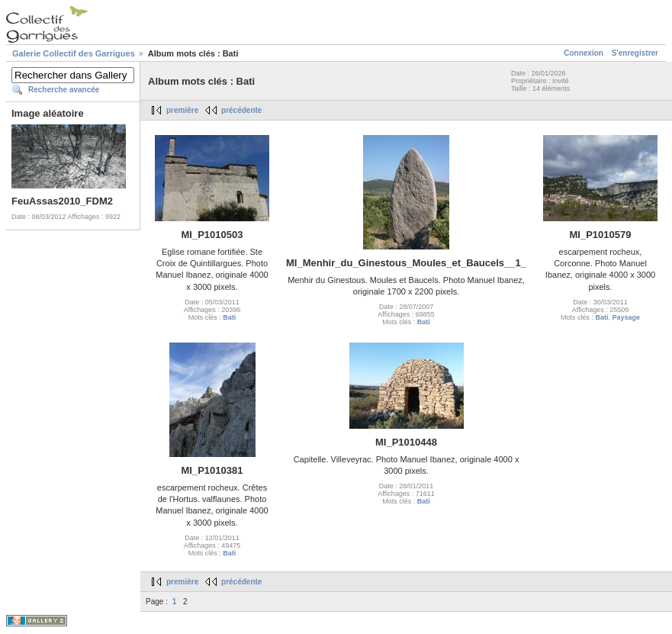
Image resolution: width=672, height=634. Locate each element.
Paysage (627, 317)
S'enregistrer (635, 53)
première (182, 110)
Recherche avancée (64, 90)
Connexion (584, 53)
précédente (241, 110)
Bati (229, 317)
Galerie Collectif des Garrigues (74, 53)
